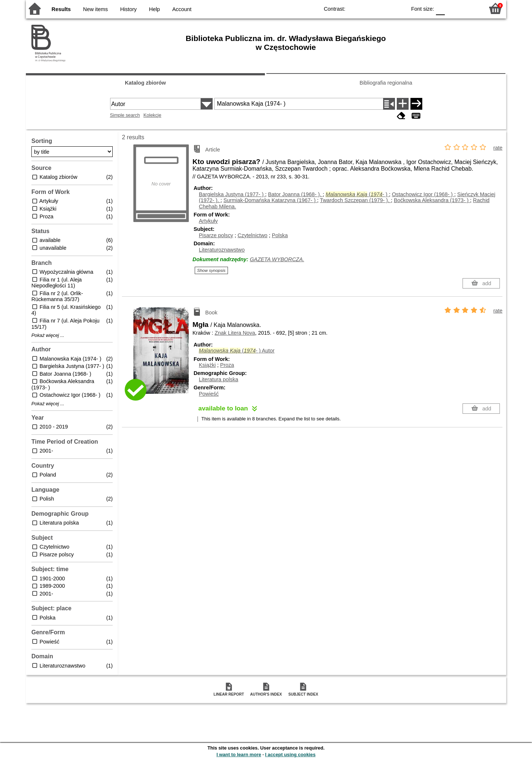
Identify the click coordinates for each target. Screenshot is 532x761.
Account (182, 9)
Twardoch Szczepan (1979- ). (355, 200)
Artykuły (208, 221)
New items (96, 9)
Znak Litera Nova (235, 333)
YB (384, 8)
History (128, 9)
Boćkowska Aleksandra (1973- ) (432, 200)
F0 (440, 8)
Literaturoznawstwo (222, 250)
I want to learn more (239, 755)
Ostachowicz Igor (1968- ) (423, 194)
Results (61, 9)
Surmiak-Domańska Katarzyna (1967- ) (270, 200)
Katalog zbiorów (145, 83)
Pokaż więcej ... (48, 335)
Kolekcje (152, 115)
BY (398, 8)
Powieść (209, 394)
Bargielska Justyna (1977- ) (232, 194)
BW (369, 8)
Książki (207, 365)
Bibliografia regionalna (386, 83)
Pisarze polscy (216, 235)
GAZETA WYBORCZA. (277, 259)
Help (154, 9)
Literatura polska (218, 379)
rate (498, 148)
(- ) (357, 194)
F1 (453, 8)
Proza (227, 365)
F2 (470, 8)
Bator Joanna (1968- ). (295, 194)
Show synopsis (212, 270)
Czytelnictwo (253, 235)
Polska (280, 235)
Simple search (125, 115)
